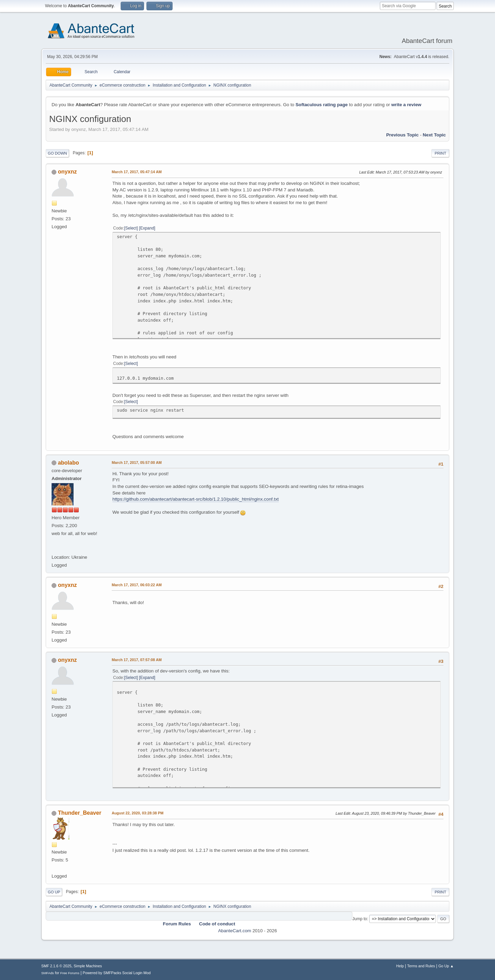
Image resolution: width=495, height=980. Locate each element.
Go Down (57, 153)
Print (440, 153)
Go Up (54, 892)
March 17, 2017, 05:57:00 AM (137, 463)
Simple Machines (88, 966)
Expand (147, 228)
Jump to (360, 919)
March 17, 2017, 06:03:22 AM (137, 585)
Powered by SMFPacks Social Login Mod (117, 973)
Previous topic (402, 135)
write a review (406, 105)
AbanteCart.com (234, 931)
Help (400, 966)
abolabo (68, 463)
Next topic (434, 135)
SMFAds (48, 973)
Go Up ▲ (446, 966)
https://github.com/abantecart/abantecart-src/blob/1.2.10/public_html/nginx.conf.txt (196, 499)
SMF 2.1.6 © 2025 (56, 966)
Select (131, 228)
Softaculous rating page (322, 105)
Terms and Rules (421, 966)
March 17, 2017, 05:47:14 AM (137, 172)
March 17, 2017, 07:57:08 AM (137, 660)
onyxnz (67, 172)
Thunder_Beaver (79, 813)
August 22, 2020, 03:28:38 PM (137, 813)
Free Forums (70, 973)
